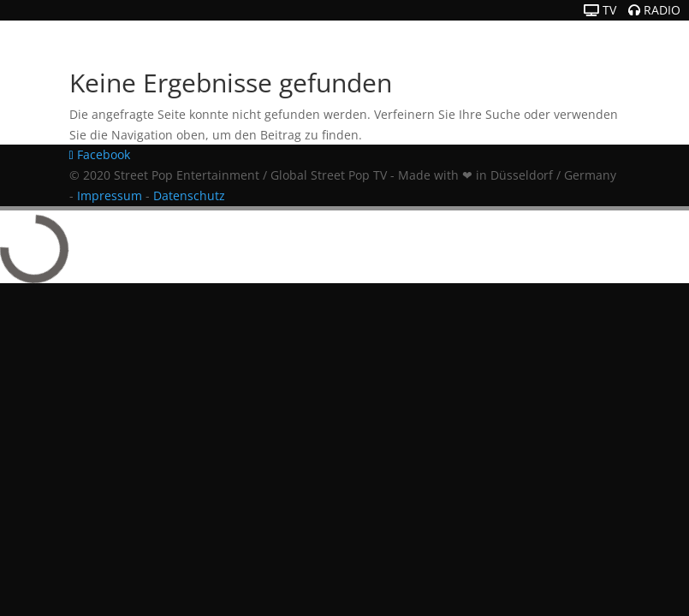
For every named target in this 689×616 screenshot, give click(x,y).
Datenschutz (189, 195)
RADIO (654, 10)
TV (600, 10)
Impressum (110, 195)
